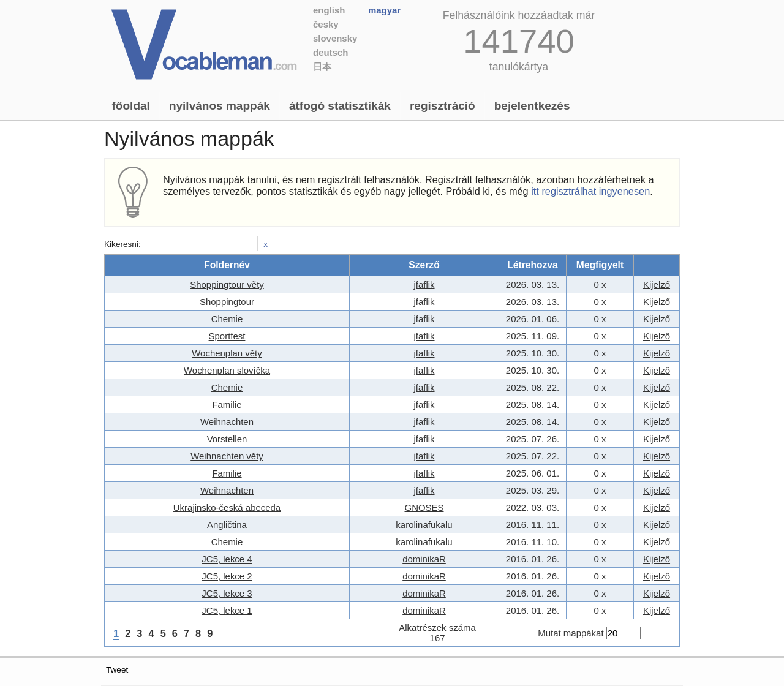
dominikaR (424, 559)
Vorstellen (227, 439)
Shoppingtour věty (227, 285)
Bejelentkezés (532, 106)
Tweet (117, 670)
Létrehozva (533, 265)
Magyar (384, 10)
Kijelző (657, 285)
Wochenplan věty (227, 353)
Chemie (227, 319)
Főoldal (131, 106)
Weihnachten (227, 422)
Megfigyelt (600, 265)
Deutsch (330, 52)
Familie (227, 405)
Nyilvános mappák (220, 106)
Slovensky (335, 38)
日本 (322, 66)
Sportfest (227, 336)
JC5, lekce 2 (227, 576)
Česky (326, 24)
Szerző (424, 265)
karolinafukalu (424, 525)
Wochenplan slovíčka (227, 370)
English (329, 10)
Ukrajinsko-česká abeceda (227, 507)
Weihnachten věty (227, 456)
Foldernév (227, 265)
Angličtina (227, 525)
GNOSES (424, 507)
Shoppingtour (227, 302)
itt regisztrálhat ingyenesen (590, 191)
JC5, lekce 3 (227, 593)
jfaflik (424, 285)
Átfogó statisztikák (340, 106)
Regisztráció (443, 106)
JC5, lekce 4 (227, 559)
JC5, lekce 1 (227, 610)
